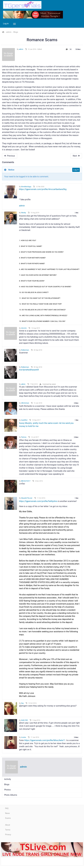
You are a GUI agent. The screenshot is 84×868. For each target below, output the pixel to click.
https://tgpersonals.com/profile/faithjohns (38, 501)
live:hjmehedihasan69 (29, 370)
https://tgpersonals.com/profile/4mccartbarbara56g (43, 189)
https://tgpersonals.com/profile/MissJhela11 (45, 740)
